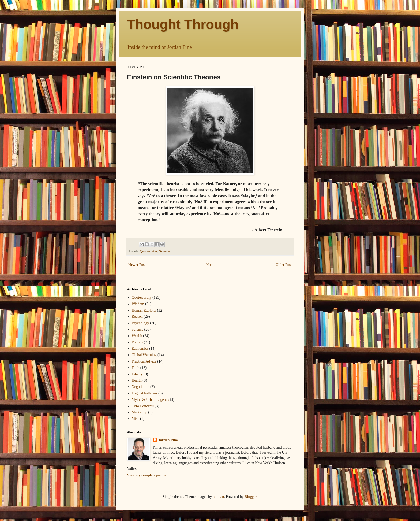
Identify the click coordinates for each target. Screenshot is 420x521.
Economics (140, 348)
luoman (218, 497)
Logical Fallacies (145, 393)
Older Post (284, 265)
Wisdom (138, 304)
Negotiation (141, 387)
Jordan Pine (168, 440)
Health (137, 380)
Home (211, 265)
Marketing (140, 412)
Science (164, 251)
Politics (137, 342)
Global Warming (144, 355)
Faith (136, 368)
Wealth (137, 336)
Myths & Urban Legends (151, 400)
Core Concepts (143, 406)
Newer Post (137, 265)
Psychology (140, 323)
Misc (136, 419)
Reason (137, 317)
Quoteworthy (149, 251)
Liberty (137, 374)
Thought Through (183, 24)
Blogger (250, 497)
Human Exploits (144, 310)
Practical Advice (144, 361)
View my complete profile (147, 475)
